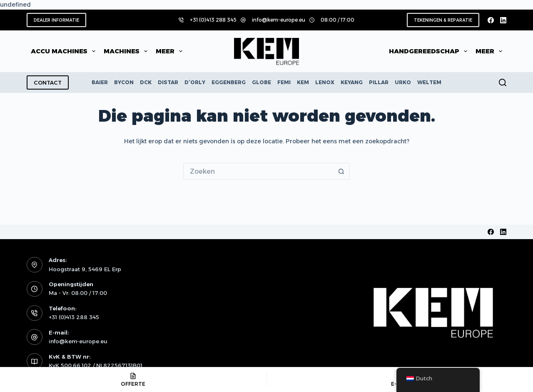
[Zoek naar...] (258, 171)
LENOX (325, 82)
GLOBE (262, 82)
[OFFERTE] (133, 380)
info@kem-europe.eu (279, 20)
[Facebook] (491, 20)
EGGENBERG (229, 82)
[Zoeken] (503, 82)
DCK (146, 82)
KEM (303, 82)
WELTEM (429, 82)
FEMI (284, 82)
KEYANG (352, 82)
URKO (403, 82)
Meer (171, 51)
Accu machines (65, 51)
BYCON (124, 82)
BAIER (100, 82)
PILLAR (379, 82)
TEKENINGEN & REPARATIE (443, 20)
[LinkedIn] (503, 20)
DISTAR (168, 82)
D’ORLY (195, 82)
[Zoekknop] (341, 171)
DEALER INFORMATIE (56, 20)
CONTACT (48, 82)
